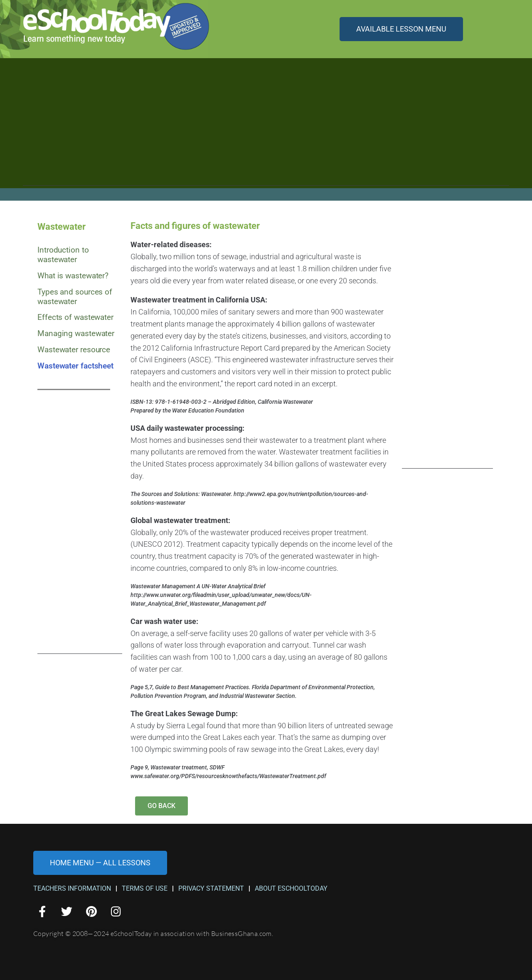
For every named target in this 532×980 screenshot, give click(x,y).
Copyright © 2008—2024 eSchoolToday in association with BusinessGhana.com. (153, 933)
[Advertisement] (266, 128)
